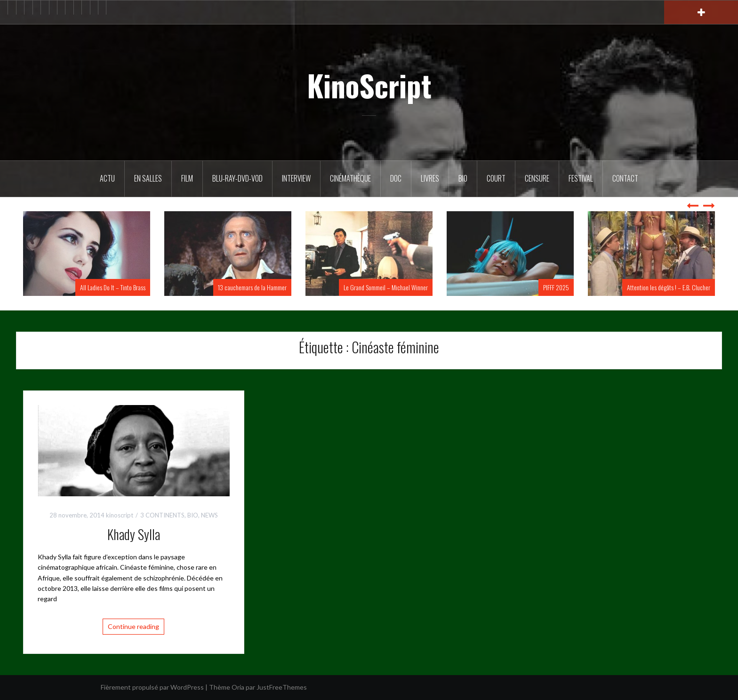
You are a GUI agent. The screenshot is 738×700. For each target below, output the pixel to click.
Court (496, 178)
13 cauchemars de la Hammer (252, 287)
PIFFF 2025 (556, 287)
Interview (296, 178)
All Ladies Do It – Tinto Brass (113, 287)
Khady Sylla (134, 534)
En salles (148, 178)
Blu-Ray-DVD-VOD (237, 178)
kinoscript (120, 515)
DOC (396, 178)
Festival (581, 178)
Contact (625, 178)
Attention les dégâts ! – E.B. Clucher (669, 287)
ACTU (107, 178)
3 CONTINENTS (162, 515)
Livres (430, 178)
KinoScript (369, 85)
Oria (238, 687)
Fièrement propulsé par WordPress (152, 687)
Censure (537, 178)
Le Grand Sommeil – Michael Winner (386, 287)
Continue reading (133, 626)
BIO (463, 178)
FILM (187, 178)
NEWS (209, 515)
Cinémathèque (350, 178)
